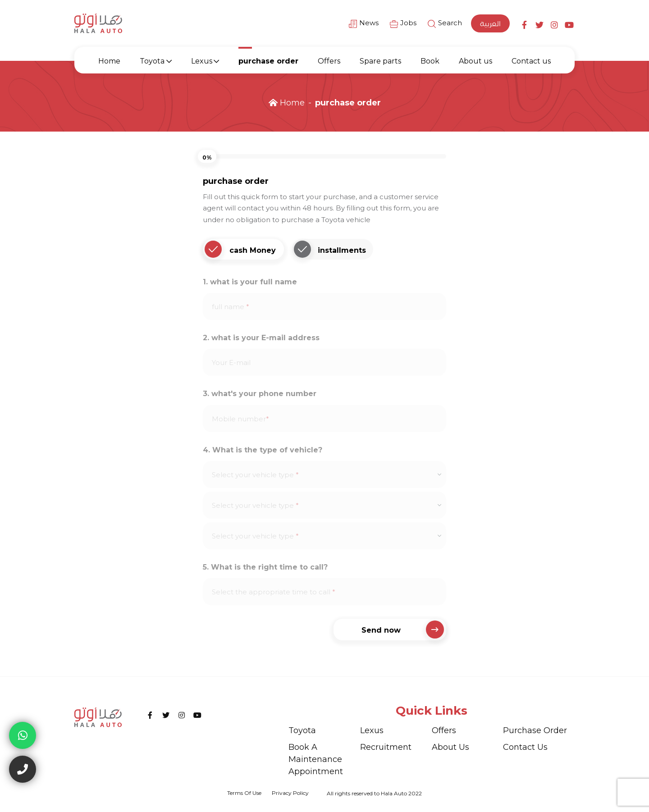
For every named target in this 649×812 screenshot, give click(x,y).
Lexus (202, 61)
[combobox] (324, 474)
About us (475, 61)
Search (445, 24)
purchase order (268, 61)
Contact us (531, 61)
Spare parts (380, 61)
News (364, 24)
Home (109, 61)
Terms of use (244, 793)
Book (430, 61)
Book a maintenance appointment (316, 759)
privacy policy (290, 793)
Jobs (403, 24)
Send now (403, 630)
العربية (490, 24)
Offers (329, 61)
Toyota (152, 61)
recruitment (386, 747)
